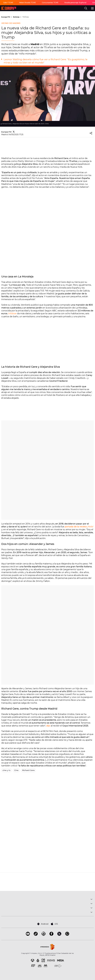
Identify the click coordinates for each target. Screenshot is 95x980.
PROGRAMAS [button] (47, 904)
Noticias (16, 17)
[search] (86, 8)
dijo (48, 726)
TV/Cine (26, 17)
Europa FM (6, 17)
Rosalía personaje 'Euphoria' (76, 3)
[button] (91, 133)
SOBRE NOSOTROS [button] (47, 913)
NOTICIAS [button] (47, 908)
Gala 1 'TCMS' (8, 3)
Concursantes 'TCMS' (50, 3)
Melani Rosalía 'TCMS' (28, 3)
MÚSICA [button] (47, 900)
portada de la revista (79, 527)
